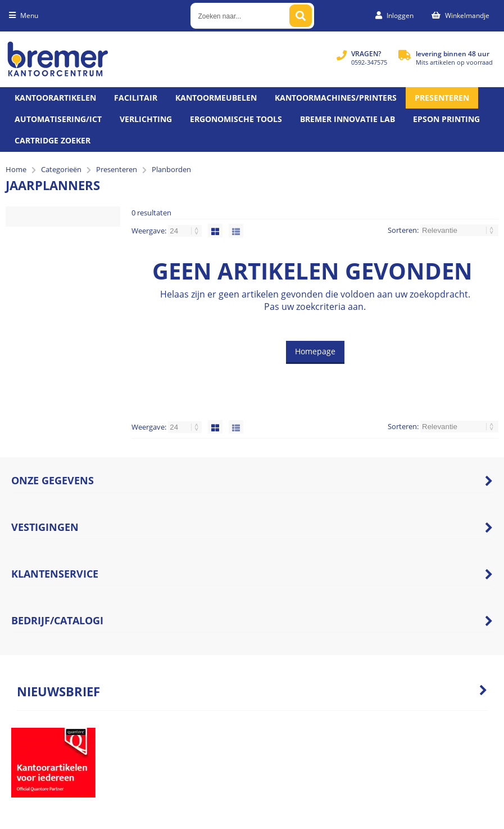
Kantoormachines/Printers (336, 98)
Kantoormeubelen (216, 98)
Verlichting (146, 119)
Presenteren (442, 98)
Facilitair (136, 98)
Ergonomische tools (236, 119)
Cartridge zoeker (53, 140)
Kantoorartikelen (55, 98)
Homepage (315, 351)
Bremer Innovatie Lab (348, 119)
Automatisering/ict (58, 119)
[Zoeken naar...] (301, 16)
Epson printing (446, 119)
